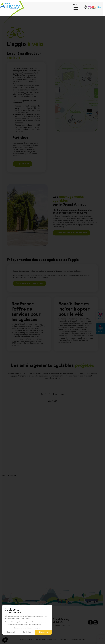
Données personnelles (78, 639)
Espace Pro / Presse (62, 626)
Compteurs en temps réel (30, 283)
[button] (5, 640)
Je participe (23, 164)
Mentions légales (26, 639)
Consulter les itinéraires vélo (71, 233)
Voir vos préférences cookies (46, 639)
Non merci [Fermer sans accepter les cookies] (10, 632)
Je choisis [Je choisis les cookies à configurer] (27, 632)
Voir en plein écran (9, 475)
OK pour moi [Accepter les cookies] (44, 632)
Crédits (63, 639)
